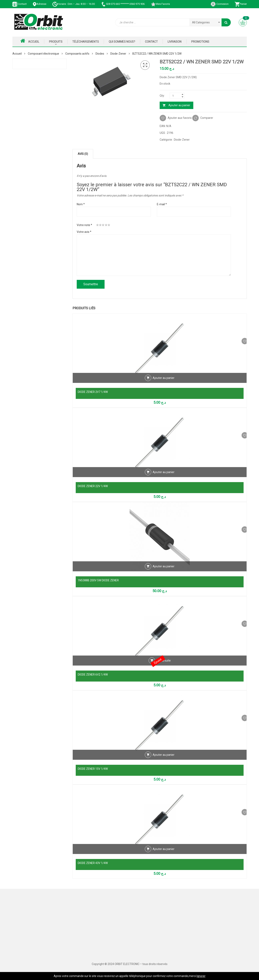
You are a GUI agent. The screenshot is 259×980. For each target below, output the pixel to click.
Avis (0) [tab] (83, 154)
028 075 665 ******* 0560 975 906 (123, 4)
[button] (145, 65)
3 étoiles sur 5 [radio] (103, 225)
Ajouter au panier (179, 105)
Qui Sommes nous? (122, 42)
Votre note (84, 225)
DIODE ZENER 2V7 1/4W (93, 392)
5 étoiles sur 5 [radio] (109, 225)
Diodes (100, 54)
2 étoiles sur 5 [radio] (100, 225)
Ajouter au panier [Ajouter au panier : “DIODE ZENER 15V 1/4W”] (164, 761)
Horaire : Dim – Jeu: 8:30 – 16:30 (74, 4)
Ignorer (201, 976)
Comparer (207, 118)
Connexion (220, 4)
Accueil (30, 41)
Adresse (39, 4)
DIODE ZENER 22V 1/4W (93, 486)
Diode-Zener (118, 54)
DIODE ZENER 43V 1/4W (93, 863)
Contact (20, 4)
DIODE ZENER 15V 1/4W (93, 769)
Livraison (175, 42)
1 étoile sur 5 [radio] (98, 225)
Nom (81, 204)
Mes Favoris (160, 4)
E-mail (162, 204)
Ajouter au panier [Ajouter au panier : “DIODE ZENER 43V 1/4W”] (164, 855)
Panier (241, 4)
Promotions (200, 42)
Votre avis (84, 232)
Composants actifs (77, 54)
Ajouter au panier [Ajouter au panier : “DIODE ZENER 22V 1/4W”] (164, 478)
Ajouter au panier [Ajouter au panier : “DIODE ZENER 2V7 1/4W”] (164, 384)
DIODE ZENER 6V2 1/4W (93, 675)
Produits (56, 42)
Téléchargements (86, 42)
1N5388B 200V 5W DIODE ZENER (98, 580)
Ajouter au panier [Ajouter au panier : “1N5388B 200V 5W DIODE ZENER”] (164, 572)
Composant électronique (43, 54)
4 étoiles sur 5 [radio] (106, 225)
